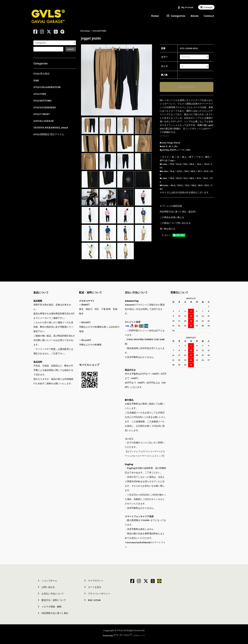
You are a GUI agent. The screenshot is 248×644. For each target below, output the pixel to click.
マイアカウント (96, 581)
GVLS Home (85, 31)
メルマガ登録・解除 (52, 607)
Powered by (124, 636)
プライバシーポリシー (99, 594)
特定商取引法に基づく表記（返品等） (179, 212)
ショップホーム (49, 581)
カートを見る (95, 587)
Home (155, 16)
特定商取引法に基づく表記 (55, 613)
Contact (209, 16)
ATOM (97, 600)
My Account (187, 7)
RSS (90, 600)
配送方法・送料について (54, 600)
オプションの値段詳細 (171, 206)
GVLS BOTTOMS (99, 31)
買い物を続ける (167, 229)
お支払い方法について (53, 594)
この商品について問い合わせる (175, 223)
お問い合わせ (48, 587)
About (194, 16)
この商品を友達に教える (172, 217)
